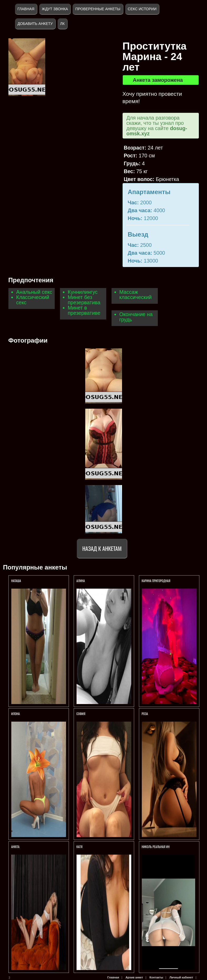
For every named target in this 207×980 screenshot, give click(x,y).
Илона (16, 714)
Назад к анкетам (102, 548)
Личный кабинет (181, 977)
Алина (81, 581)
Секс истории (142, 9)
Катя (80, 847)
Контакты (156, 977)
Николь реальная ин (156, 847)
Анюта (16, 847)
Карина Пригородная (156, 581)
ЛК (62, 24)
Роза (145, 714)
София (81, 714)
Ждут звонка (55, 9)
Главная (26, 9)
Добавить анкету (35, 24)
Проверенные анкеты (98, 9)
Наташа (17, 581)
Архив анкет (134, 977)
